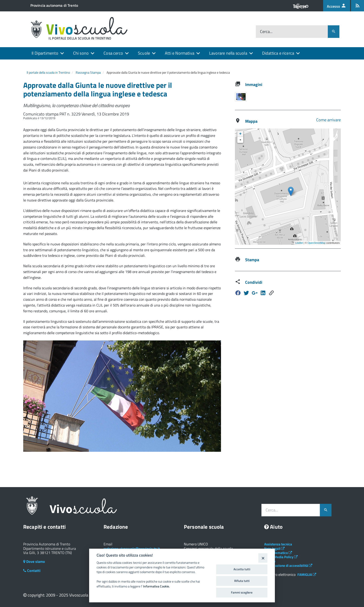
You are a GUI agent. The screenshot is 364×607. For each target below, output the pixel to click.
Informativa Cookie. (156, 586)
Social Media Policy (281, 557)
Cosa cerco (113, 53)
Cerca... (266, 32)
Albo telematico (278, 553)
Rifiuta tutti (242, 581)
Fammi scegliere (242, 592)
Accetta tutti (242, 569)
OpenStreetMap (317, 243)
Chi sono (81, 53)
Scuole (144, 53)
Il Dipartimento (45, 53)
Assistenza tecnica (278, 544)
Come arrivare (328, 120)
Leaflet (299, 243)
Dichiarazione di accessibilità (288, 566)
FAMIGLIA (307, 575)
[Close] (263, 558)
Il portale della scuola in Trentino (48, 72)
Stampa (252, 260)
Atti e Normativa (180, 53)
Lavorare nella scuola (228, 53)
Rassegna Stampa (88, 72)
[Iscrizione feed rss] (357, 6)
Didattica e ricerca (278, 53)
